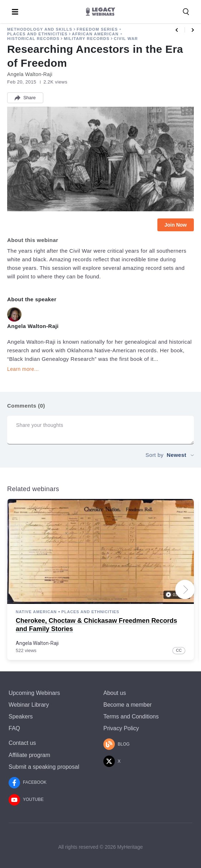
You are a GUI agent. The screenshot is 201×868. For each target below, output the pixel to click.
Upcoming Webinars (34, 693)
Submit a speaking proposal (44, 767)
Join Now (176, 225)
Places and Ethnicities (37, 34)
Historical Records (33, 39)
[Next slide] (185, 590)
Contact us (22, 743)
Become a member (128, 705)
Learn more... (23, 369)
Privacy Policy (121, 728)
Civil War (126, 39)
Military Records (87, 39)
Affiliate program (29, 755)
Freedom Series (97, 29)
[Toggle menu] (15, 12)
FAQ (14, 728)
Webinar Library (29, 705)
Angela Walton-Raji (37, 643)
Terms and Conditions (131, 716)
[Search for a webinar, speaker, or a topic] (186, 12)
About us (115, 693)
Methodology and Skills (40, 29)
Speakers (21, 716)
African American (95, 34)
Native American (36, 612)
